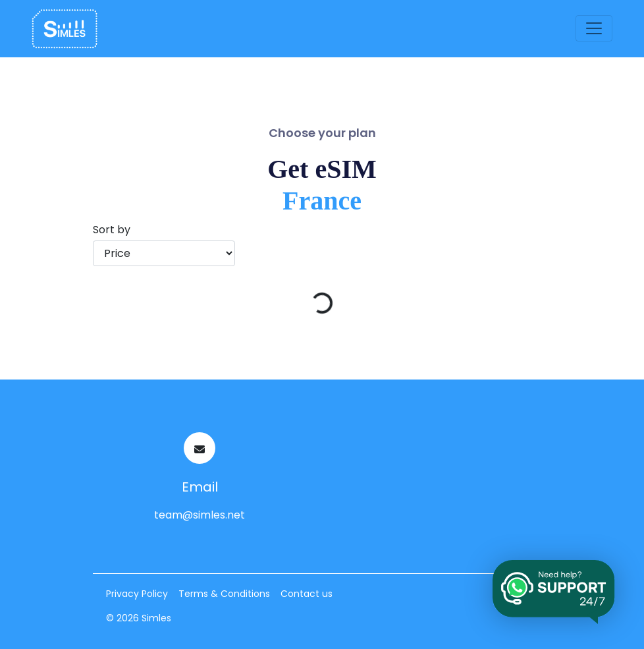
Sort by (112, 230)
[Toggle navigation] (594, 28)
